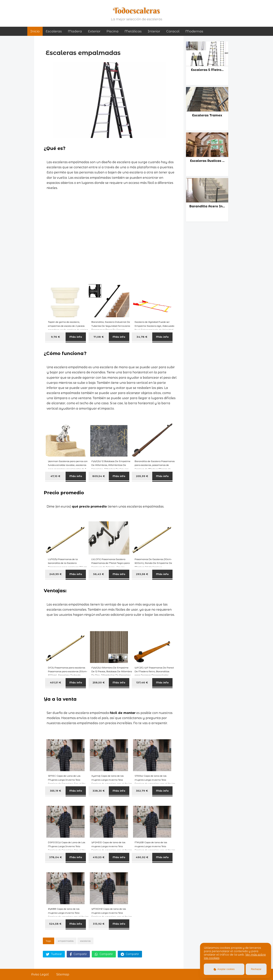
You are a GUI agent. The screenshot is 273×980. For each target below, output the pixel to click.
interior (154, 31)
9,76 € (55, 337)
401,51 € (55, 682)
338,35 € (99, 791)
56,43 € (99, 574)
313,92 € (99, 924)
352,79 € (142, 791)
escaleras (85, 941)
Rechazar (256, 969)
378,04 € (55, 857)
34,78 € (142, 337)
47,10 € (55, 476)
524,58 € (55, 924)
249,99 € (55, 574)
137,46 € (142, 682)
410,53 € (99, 857)
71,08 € (99, 337)
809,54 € (99, 476)
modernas (194, 31)
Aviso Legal (40, 974)
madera (75, 31)
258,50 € (99, 682)
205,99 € (142, 476)
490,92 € (142, 857)
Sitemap (63, 974)
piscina (113, 31)
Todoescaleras (137, 11)
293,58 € (142, 574)
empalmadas (66, 941)
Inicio (35, 31)
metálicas (133, 31)
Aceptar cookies (224, 969)
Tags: (49, 941)
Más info (76, 337)
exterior (94, 31)
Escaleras (54, 31)
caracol (173, 31)
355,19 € (55, 791)
